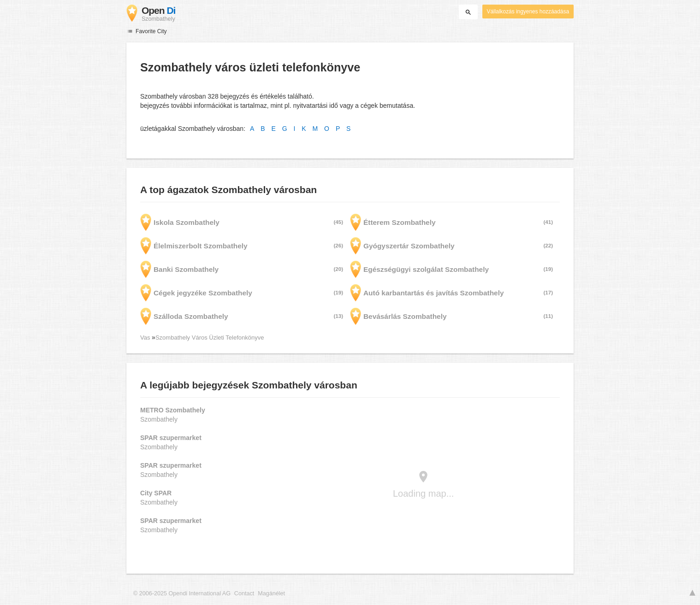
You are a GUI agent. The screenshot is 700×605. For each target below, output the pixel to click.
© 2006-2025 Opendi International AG (182, 593)
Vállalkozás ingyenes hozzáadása (528, 12)
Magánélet (271, 593)
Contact (244, 593)
